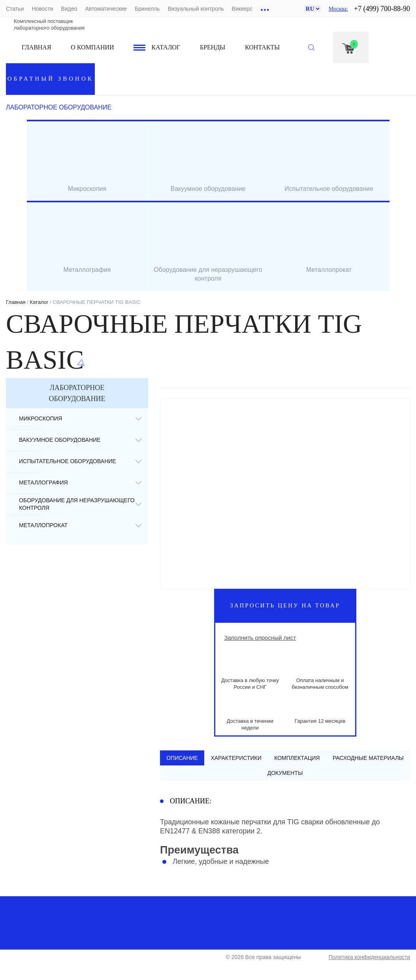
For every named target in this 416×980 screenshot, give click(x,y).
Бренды (213, 47)
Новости (42, 9)
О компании (92, 47)
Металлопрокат (43, 525)
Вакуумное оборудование (60, 440)
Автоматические (106, 9)
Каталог (166, 47)
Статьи (15, 9)
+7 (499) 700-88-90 (382, 9)
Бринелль (147, 9)
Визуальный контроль (196, 9)
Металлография (43, 482)
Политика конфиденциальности (369, 957)
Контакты (262, 47)
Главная (37, 47)
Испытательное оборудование (68, 461)
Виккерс (242, 9)
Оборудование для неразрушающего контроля (77, 504)
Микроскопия (40, 418)
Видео (69, 9)
